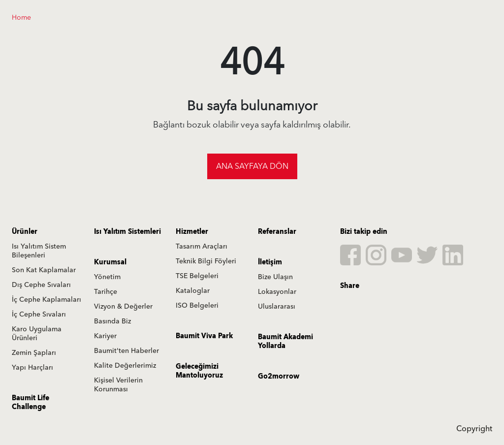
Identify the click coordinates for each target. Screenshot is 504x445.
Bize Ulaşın (275, 277)
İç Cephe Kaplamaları (47, 300)
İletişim (270, 262)
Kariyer (105, 336)
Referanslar (277, 232)
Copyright (474, 429)
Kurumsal (110, 262)
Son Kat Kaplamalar (44, 270)
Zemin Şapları (34, 353)
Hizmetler (192, 232)
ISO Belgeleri (197, 306)
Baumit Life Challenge (31, 403)
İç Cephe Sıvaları (39, 315)
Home (21, 18)
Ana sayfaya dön (252, 166)
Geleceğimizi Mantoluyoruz (199, 371)
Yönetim (107, 277)
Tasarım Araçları (202, 247)
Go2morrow (279, 377)
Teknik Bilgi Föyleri (206, 261)
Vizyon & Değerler (123, 307)
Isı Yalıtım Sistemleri (127, 232)
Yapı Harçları (32, 368)
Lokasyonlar (277, 292)
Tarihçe (106, 292)
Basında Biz (112, 321)
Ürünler (25, 232)
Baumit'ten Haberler (126, 351)
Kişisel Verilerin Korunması (118, 385)
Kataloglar (193, 291)
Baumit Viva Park (204, 336)
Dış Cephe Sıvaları (41, 285)
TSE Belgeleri (197, 276)
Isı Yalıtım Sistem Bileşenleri (39, 251)
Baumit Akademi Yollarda (285, 342)
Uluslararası (277, 307)
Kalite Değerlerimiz (125, 366)
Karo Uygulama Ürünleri (37, 334)
